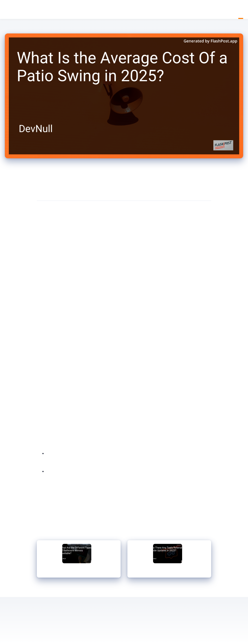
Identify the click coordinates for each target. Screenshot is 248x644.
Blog (241, 9)
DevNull (7, 10)
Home (236, 9)
